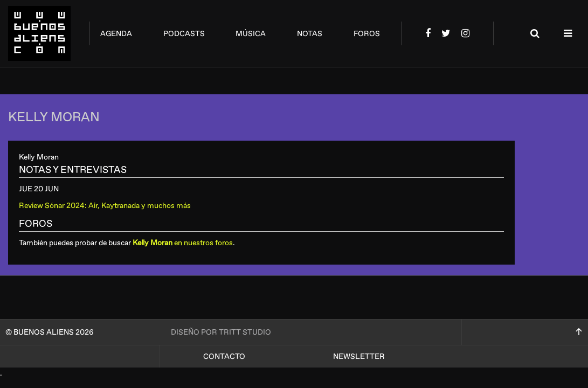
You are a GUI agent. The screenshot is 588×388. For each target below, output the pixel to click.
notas (310, 34)
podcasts (184, 34)
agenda (116, 34)
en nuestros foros (183, 243)
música (251, 34)
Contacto (224, 356)
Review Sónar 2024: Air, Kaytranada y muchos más (105, 206)
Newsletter (359, 356)
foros (367, 34)
